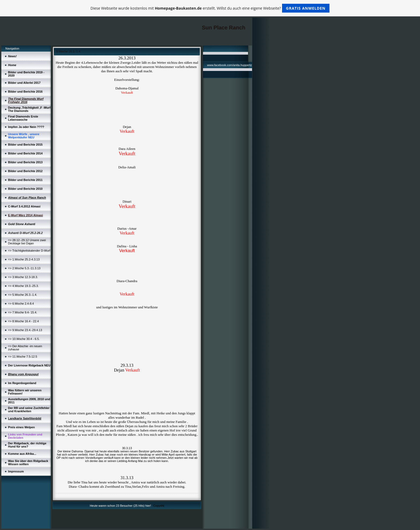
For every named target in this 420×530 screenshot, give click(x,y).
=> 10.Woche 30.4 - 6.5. (24, 339)
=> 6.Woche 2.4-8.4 (21, 304)
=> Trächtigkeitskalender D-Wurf (29, 251)
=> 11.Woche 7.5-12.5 (23, 357)
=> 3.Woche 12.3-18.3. (23, 277)
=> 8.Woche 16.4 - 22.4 (23, 321)
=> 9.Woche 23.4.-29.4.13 (25, 330)
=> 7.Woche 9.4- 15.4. (23, 312)
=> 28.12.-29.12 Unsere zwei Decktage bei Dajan (27, 242)
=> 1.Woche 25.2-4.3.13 (24, 259)
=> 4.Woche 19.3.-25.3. (23, 286)
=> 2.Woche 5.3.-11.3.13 (24, 268)
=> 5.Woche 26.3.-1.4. (23, 295)
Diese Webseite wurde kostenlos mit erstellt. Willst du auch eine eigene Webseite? (210, 8)
